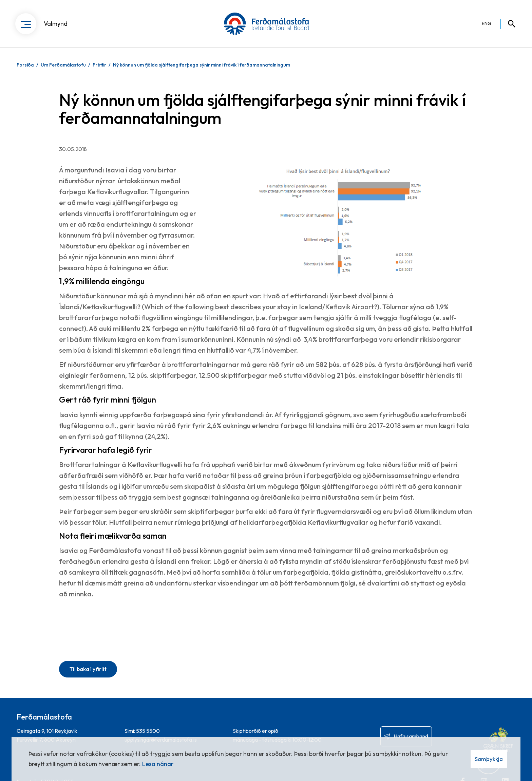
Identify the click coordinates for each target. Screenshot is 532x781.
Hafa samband (411, 736)
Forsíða (25, 65)
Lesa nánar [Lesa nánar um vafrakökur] (158, 764)
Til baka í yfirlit (88, 669)
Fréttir (99, 65)
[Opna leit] (509, 24)
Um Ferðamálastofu (63, 65)
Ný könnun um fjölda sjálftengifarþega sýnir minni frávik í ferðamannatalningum (202, 65)
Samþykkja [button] (489, 759)
